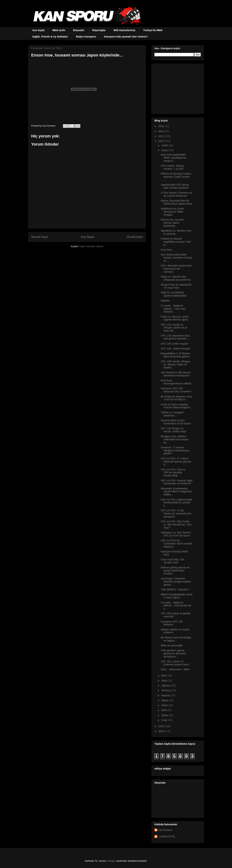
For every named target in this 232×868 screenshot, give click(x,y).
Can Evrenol (165, 830)
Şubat (165, 715)
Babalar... (166, 301)
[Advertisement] (177, 88)
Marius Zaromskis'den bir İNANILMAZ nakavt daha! (177, 202)
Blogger (112, 861)
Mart (164, 710)
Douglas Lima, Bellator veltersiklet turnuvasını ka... (175, 439)
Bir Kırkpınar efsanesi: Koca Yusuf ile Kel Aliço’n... (177, 398)
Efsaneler (79, 30)
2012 (162, 136)
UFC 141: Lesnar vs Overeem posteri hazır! (175, 663)
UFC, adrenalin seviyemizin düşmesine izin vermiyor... (176, 269)
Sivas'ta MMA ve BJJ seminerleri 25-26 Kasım (176, 422)
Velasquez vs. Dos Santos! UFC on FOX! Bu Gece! (176, 534)
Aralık (165, 145)
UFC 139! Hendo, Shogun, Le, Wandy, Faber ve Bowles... (176, 364)
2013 (162, 131)
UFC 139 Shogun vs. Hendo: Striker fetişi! (174, 430)
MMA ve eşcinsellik (171, 645)
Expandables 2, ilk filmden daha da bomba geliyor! (176, 355)
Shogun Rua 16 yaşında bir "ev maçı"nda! (176, 286)
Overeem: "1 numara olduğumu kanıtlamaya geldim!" (175, 450)
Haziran (166, 695)
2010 (162, 726)
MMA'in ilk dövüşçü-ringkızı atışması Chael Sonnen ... (176, 177)
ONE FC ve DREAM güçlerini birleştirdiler (174, 294)
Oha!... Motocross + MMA (175, 669)
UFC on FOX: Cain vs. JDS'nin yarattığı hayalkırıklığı (173, 473)
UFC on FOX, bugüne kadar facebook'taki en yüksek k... (177, 503)
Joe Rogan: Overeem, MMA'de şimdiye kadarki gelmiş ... (176, 582)
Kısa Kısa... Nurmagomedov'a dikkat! (176, 382)
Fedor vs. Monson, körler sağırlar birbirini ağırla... (175, 318)
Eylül (164, 681)
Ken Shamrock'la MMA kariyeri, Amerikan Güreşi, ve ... (177, 258)
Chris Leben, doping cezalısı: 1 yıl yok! (172, 167)
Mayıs (165, 700)
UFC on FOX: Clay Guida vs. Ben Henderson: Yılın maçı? (176, 525)
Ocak (165, 720)
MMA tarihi (59, 30)
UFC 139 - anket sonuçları (176, 349)
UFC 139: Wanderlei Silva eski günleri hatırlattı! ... (175, 337)
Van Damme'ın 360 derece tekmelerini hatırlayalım (176, 374)
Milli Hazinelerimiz (124, 30)
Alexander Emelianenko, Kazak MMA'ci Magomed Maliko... (176, 492)
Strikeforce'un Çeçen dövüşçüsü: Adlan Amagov (173, 212)
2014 (162, 126)
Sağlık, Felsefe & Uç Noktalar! (50, 37)
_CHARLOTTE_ (167, 836)
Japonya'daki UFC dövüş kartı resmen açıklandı (175, 186)
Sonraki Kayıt (40, 237)
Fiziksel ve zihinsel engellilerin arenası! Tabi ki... (176, 242)
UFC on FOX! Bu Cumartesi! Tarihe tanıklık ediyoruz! (176, 544)
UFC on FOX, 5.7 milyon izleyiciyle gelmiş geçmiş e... (176, 462)
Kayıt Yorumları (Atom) (91, 246)
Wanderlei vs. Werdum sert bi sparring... (176, 232)
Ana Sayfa (38, 30)
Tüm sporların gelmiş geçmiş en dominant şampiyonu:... (173, 653)
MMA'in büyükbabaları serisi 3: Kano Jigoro (177, 596)
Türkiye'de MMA (153, 30)
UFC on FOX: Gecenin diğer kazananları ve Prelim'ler (177, 482)
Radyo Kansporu (86, 37)
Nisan (165, 705)
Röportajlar (99, 30)
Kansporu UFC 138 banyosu (172, 623)
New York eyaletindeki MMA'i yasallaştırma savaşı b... (173, 158)
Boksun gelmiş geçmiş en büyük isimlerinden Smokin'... (175, 571)
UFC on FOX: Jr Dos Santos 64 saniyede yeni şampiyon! (176, 513)
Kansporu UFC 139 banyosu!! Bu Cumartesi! (176, 390)
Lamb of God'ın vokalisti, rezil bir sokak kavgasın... (176, 406)
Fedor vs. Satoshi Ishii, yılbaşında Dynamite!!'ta (176, 278)
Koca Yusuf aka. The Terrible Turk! (172, 561)
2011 (162, 141)
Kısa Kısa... (167, 250)
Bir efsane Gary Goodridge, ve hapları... (176, 639)
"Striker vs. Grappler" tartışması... (173, 414)
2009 (162, 731)
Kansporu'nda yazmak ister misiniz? (126, 37)
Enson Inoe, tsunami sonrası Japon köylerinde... (172, 223)
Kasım (165, 150)
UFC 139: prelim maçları (175, 344)
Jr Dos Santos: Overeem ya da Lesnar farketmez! (176, 194)
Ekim (164, 676)
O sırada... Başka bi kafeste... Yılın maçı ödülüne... (173, 309)
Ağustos (166, 685)
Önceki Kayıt (135, 237)
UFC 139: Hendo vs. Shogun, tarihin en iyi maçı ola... (174, 328)
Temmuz (166, 690)
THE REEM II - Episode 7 (175, 590)
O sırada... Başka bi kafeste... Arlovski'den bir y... (176, 606)
